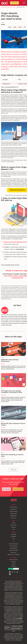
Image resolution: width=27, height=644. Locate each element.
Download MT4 (14, 514)
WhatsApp (14, 562)
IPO (25, 27)
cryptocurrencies (17, 278)
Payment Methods (13, 511)
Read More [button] (14, 470)
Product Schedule (14, 546)
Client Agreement (13, 548)
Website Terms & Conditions (13, 555)
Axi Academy (14, 534)
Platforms (13, 527)
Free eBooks (13, 537)
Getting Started (13, 507)
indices (16, 276)
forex (6, 276)
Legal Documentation (13, 544)
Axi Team (3, 24)
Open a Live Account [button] (18, 489)
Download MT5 (14, 516)
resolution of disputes (16, 629)
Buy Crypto (13, 518)
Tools (13, 529)
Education (10, 7)
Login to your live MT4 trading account (15, 242)
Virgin (15, 27)
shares (10, 276)
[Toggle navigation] (24, 3)
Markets (14, 523)
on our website (19, 618)
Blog (6, 7)
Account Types (14, 525)
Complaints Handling (14, 550)
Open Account (15, 3)
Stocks (14, 7)
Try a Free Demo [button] (6, 489)
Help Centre (14, 566)
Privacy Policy (14, 552)
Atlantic (20, 27)
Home (3, 7)
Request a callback (13, 560)
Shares (10, 27)
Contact (13, 564)
